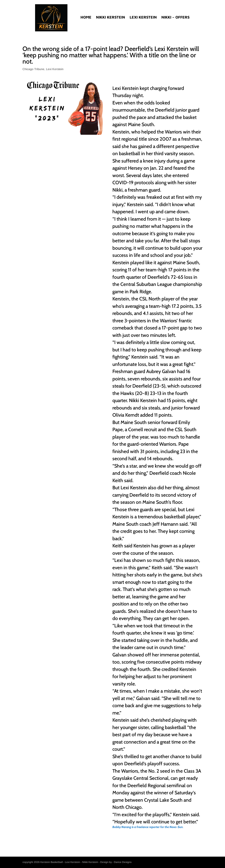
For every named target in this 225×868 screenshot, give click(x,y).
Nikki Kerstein (111, 18)
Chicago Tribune (33, 69)
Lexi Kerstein (143, 18)
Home (86, 18)
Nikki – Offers (175, 18)
